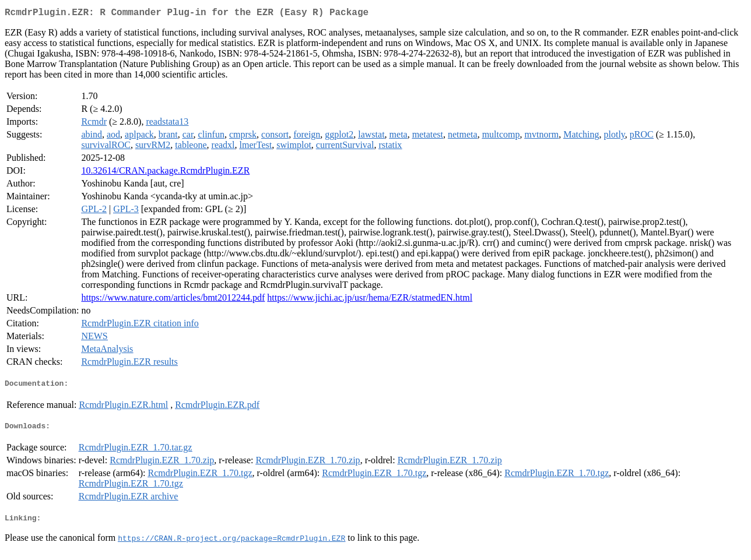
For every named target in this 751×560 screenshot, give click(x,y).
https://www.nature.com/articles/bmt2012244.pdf (173, 300)
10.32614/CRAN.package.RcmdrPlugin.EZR (165, 173)
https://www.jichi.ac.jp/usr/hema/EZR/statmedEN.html (370, 300)
